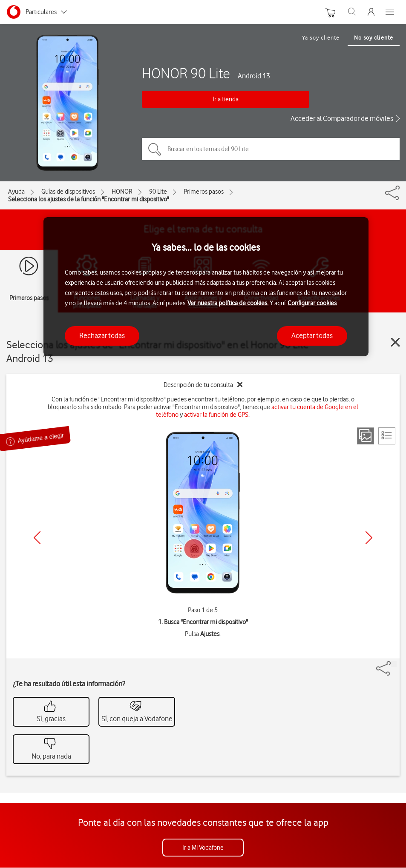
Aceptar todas (312, 335)
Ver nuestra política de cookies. (228, 303)
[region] (206, 287)
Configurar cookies (312, 303)
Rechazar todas (102, 335)
